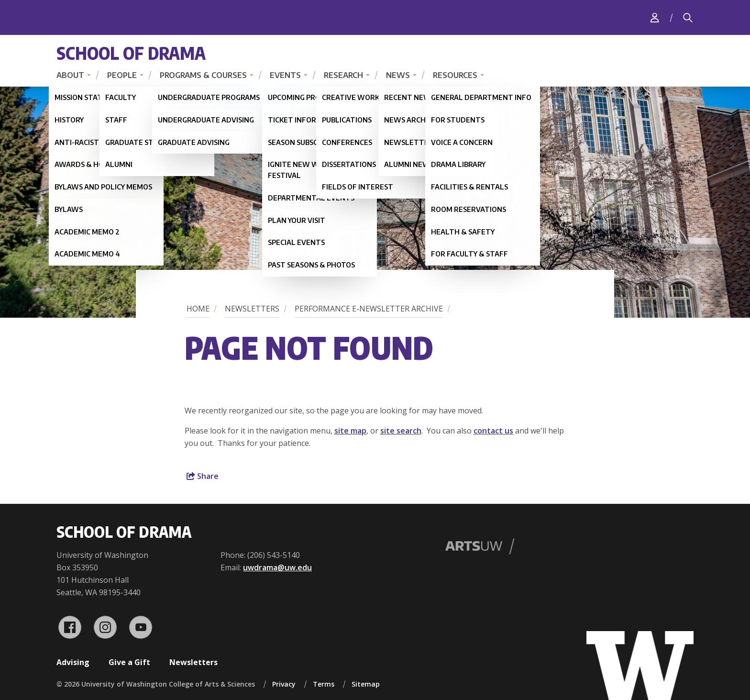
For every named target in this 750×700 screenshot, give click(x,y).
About (70, 75)
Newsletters (252, 309)
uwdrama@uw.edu (277, 567)
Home (198, 309)
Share (203, 476)
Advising (73, 662)
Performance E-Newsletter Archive (369, 309)
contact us (493, 431)
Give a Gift (129, 662)
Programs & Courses (203, 75)
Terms (324, 684)
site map (350, 431)
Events (285, 75)
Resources (455, 75)
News (398, 75)
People (122, 75)
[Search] (688, 18)
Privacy (284, 684)
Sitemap (366, 684)
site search (401, 431)
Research (343, 75)
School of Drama (131, 53)
